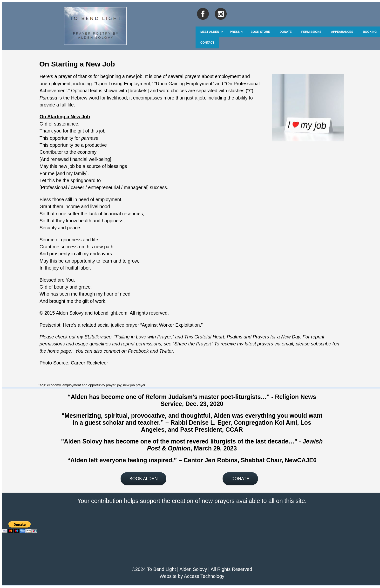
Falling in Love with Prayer (143, 337)
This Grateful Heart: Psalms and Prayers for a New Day (242, 337)
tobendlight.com (111, 313)
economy (54, 385)
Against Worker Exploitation (171, 325)
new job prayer (134, 385)
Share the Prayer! (193, 344)
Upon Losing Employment (123, 84)
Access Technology (204, 576)
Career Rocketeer (90, 363)
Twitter (166, 351)
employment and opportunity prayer (89, 385)
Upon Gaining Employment (184, 84)
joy (119, 385)
